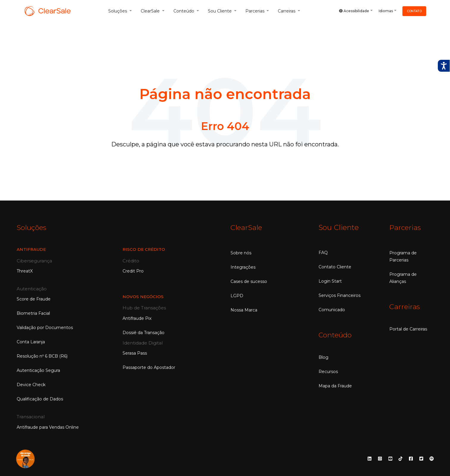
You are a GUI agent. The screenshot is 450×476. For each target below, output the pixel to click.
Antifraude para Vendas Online (48, 427)
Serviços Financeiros (340, 295)
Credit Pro (133, 271)
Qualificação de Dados (40, 399)
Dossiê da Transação (144, 332)
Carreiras (405, 306)
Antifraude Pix (137, 318)
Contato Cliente (335, 267)
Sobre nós (241, 253)
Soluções (32, 227)
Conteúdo (336, 335)
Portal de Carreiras (408, 328)
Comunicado (332, 310)
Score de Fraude (34, 299)
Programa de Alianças (403, 278)
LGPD (237, 295)
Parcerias (406, 227)
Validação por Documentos (45, 327)
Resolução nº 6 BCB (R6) (42, 356)
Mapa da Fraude (335, 386)
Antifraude (32, 249)
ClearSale (247, 227)
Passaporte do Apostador (149, 367)
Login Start (330, 281)
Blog (323, 357)
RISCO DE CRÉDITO (144, 249)
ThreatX (25, 271)
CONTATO (414, 11)
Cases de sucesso (249, 281)
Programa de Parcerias (403, 256)
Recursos (328, 371)
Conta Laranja (31, 342)
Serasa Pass (135, 353)
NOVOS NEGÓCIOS (143, 296)
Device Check (31, 384)
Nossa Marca (244, 310)
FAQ (323, 253)
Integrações (243, 267)
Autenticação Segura (38, 370)
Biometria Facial (33, 313)
